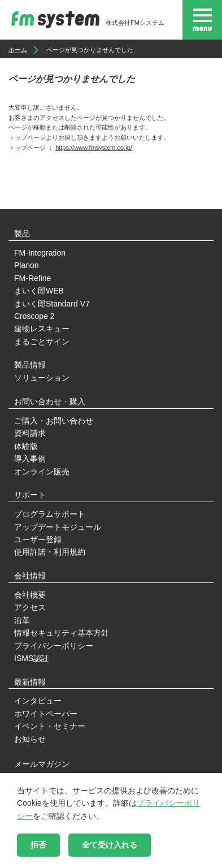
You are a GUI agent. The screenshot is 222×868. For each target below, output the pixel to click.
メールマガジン (42, 764)
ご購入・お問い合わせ (54, 421)
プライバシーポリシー (54, 646)
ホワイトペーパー (46, 714)
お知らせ (30, 739)
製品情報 (30, 365)
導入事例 (30, 459)
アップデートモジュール (58, 527)
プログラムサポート (50, 514)
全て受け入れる (110, 845)
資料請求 (30, 433)
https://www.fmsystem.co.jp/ (94, 148)
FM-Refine (32, 278)
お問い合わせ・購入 (50, 401)
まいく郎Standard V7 (52, 304)
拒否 (38, 845)
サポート (30, 495)
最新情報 (30, 682)
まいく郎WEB (39, 291)
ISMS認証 (32, 658)
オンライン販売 (42, 472)
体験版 (26, 446)
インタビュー (38, 701)
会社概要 (30, 595)
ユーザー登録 (38, 539)
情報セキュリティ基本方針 (62, 633)
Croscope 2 (34, 316)
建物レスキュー (42, 329)
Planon (27, 265)
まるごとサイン (42, 342)
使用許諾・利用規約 (50, 552)
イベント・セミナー (50, 726)
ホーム (18, 50)
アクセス (30, 607)
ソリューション (42, 378)
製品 (22, 234)
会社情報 (30, 576)
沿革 (22, 620)
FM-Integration (40, 253)
